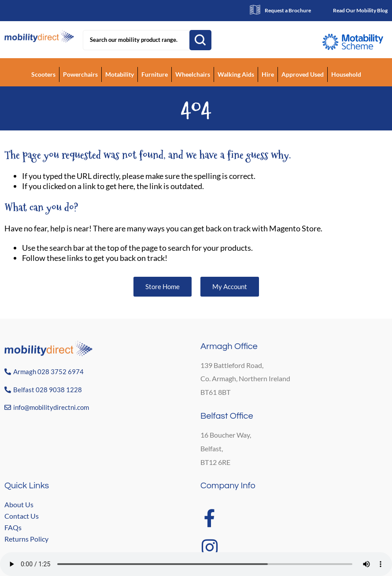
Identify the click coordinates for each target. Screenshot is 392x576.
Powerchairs (80, 74)
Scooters (43, 74)
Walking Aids (236, 74)
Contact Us (22, 516)
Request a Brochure (288, 10)
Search (200, 40)
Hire (268, 74)
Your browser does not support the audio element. (196, 564)
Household (346, 74)
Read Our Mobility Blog (360, 10)
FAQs (13, 527)
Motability (120, 74)
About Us (19, 504)
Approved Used (303, 74)
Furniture (155, 74)
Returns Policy (26, 539)
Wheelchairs (193, 74)
